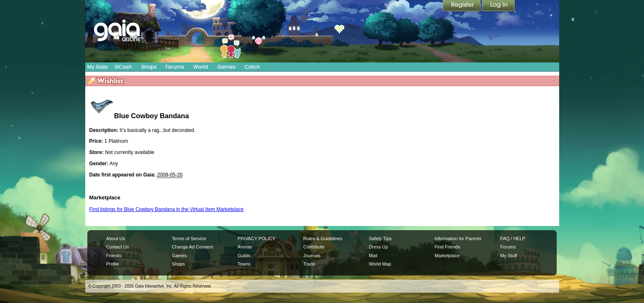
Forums (175, 67)
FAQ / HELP (513, 238)
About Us (115, 238)
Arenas (245, 247)
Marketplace (447, 256)
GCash (123, 67)
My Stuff (508, 256)
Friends (114, 256)
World (201, 67)
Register (462, 6)
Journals (312, 256)
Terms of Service (189, 238)
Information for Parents (458, 238)
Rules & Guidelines (323, 238)
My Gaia (97, 67)
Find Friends (447, 247)
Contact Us (117, 247)
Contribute (314, 247)
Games (227, 67)
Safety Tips (380, 238)
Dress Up (378, 247)
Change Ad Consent (192, 247)
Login (498, 6)
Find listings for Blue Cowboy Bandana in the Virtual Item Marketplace (167, 209)
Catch (252, 67)
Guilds (244, 256)
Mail (373, 256)
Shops (149, 67)
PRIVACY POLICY (256, 238)
